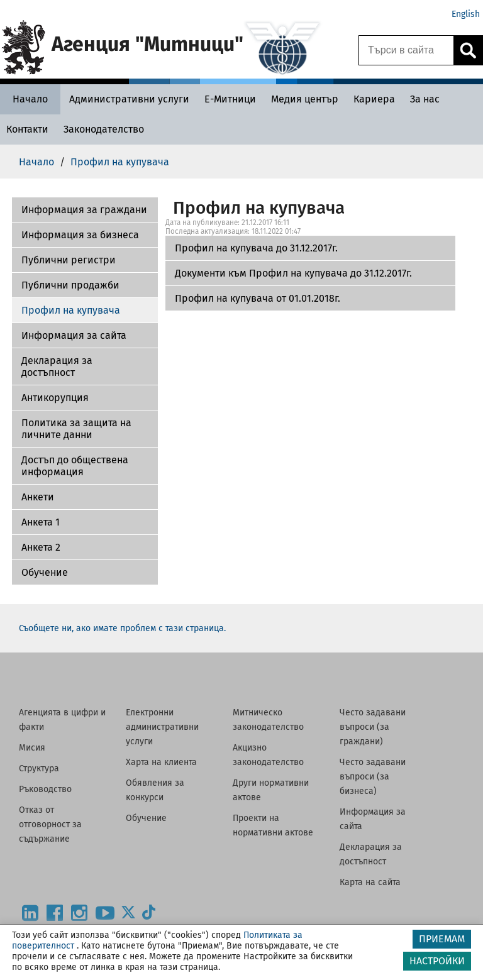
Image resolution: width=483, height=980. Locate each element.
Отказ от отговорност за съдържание (50, 824)
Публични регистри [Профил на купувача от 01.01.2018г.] (69, 260)
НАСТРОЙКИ (437, 961)
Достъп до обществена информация (75, 466)
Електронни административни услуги (162, 727)
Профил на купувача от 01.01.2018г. (258, 298)
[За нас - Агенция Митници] (425, 99)
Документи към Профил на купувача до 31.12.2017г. (293, 273)
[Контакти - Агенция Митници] (27, 129)
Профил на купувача (71, 310)
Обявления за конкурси (155, 790)
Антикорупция (55, 398)
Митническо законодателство (268, 720)
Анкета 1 (41, 522)
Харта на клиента (161, 762)
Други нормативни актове (271, 790)
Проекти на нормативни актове (273, 825)
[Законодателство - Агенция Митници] (104, 129)
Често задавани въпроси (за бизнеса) (373, 777)
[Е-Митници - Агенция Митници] (230, 99)
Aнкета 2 (41, 547)
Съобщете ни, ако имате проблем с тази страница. (122, 628)
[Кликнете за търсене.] (468, 50)
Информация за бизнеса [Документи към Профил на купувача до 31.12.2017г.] (80, 235)
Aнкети (38, 497)
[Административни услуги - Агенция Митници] (129, 99)
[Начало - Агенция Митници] (30, 99)
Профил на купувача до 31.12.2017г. (256, 248)
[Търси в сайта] (406, 50)
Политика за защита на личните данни (76, 429)
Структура (39, 768)
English (466, 14)
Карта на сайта (370, 882)
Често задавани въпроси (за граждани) (373, 727)
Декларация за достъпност (57, 366)
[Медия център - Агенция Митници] (305, 99)
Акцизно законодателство (268, 755)
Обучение (45, 572)
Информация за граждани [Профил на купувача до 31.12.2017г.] (84, 210)
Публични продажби (70, 285)
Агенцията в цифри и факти (62, 720)
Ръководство (45, 789)
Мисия (32, 748)
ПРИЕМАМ (442, 939)
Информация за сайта (74, 335)
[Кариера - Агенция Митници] (374, 99)
